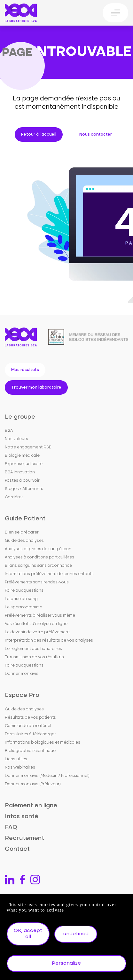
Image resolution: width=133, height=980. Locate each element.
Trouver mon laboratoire (36, 387)
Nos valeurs (16, 439)
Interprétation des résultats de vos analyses (49, 640)
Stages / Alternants (24, 489)
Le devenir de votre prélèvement (37, 632)
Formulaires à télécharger (30, 734)
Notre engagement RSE (28, 447)
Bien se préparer (22, 532)
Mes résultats (25, 370)
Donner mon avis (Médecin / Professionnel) (47, 776)
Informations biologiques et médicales (43, 743)
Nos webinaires (20, 767)
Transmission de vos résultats (34, 657)
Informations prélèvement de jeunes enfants (49, 574)
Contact (17, 849)
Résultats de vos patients (30, 718)
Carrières (14, 497)
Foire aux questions (24, 591)
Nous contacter (96, 134)
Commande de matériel (28, 726)
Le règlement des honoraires (33, 649)
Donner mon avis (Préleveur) (33, 784)
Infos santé (22, 816)
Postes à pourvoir (22, 481)
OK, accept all (28, 934)
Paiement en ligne (31, 806)
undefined (76, 934)
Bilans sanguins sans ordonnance (38, 566)
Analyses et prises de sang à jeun (38, 549)
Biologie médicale (22, 456)
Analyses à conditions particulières (39, 557)
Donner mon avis (22, 674)
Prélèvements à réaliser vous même (40, 616)
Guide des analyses (24, 541)
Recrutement (24, 838)
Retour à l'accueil (39, 134)
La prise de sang (21, 599)
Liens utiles (16, 759)
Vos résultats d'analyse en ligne (36, 624)
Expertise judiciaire (24, 464)
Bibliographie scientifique (30, 751)
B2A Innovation (20, 472)
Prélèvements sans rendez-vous (37, 582)
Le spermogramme (23, 607)
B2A (9, 431)
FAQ (11, 827)
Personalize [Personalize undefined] (66, 963)
